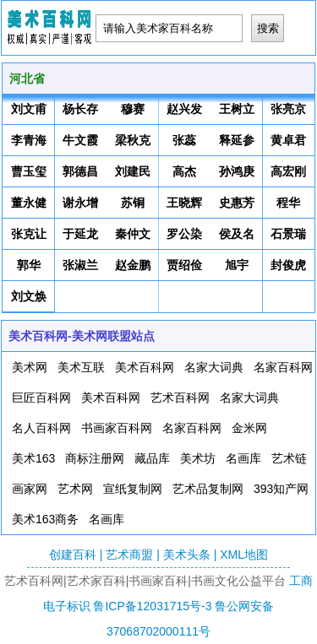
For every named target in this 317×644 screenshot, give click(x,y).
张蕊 (184, 140)
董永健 (29, 203)
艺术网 (75, 489)
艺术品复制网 (208, 489)
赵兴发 (184, 109)
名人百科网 (41, 428)
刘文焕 (29, 296)
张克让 (29, 234)
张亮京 (288, 109)
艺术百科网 (180, 398)
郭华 (29, 265)
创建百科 (73, 555)
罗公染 (184, 234)
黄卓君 (288, 140)
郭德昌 (80, 171)
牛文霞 (80, 140)
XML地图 (244, 555)
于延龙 (80, 234)
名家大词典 (214, 367)
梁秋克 (133, 140)
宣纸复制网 (133, 489)
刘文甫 (29, 109)
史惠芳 (237, 203)
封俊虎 (288, 265)
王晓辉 (184, 203)
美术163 (33, 458)
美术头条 (187, 555)
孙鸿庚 (237, 171)
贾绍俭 (184, 265)
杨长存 (80, 109)
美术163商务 (45, 519)
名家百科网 (283, 367)
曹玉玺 (29, 171)
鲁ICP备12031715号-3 (152, 606)
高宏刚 (288, 171)
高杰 (184, 171)
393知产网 (281, 489)
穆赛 (133, 109)
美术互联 (81, 367)
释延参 (237, 140)
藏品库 (152, 458)
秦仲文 (133, 234)
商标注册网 (95, 458)
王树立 (237, 109)
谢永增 (80, 203)
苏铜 (133, 203)
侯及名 (237, 234)
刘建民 (133, 171)
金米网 (249, 428)
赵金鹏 (133, 265)
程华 (288, 203)
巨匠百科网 (41, 398)
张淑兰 (80, 265)
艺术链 (289, 458)
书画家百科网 (117, 428)
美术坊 (198, 458)
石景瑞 (288, 234)
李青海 (29, 140)
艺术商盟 (129, 555)
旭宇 (237, 265)
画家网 (30, 489)
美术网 (30, 367)
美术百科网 (145, 367)
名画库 (243, 458)
